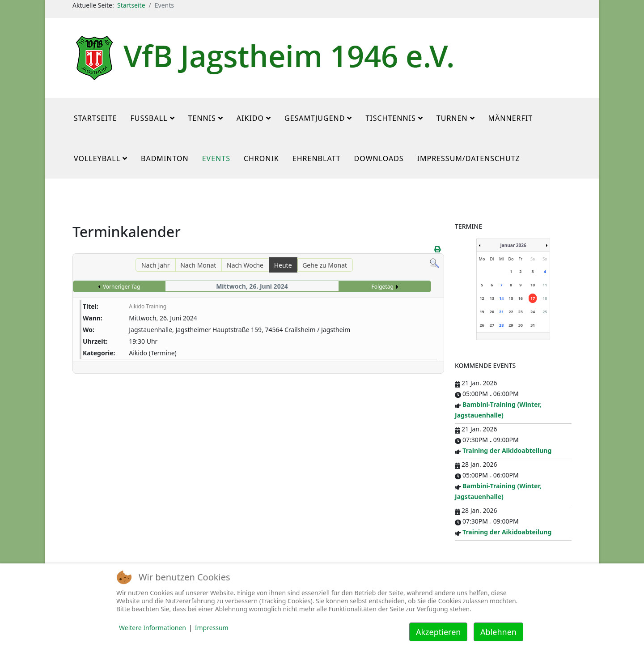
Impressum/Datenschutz (469, 158)
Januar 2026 (513, 245)
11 (545, 285)
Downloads (379, 158)
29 (511, 325)
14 (501, 298)
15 (511, 298)
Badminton (165, 158)
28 (501, 325)
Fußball (149, 118)
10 (533, 285)
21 (501, 312)
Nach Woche (245, 265)
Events (216, 158)
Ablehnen (498, 632)
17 (533, 298)
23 (521, 312)
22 (511, 312)
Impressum (212, 628)
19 (482, 312)
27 (492, 325)
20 (492, 312)
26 (482, 325)
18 (545, 298)
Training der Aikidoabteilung (507, 450)
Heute (283, 265)
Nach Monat (198, 265)
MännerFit (511, 118)
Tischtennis (390, 118)
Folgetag (383, 287)
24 (533, 312)
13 (492, 298)
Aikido (250, 118)
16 (521, 298)
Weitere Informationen (153, 628)
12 (482, 298)
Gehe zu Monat (325, 265)
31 (533, 325)
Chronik (261, 158)
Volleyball (97, 158)
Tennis (202, 118)
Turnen (452, 118)
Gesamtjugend (315, 118)
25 (545, 312)
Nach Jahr (156, 265)
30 (521, 325)
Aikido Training (148, 306)
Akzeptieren (438, 632)
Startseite (131, 5)
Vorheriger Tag (121, 287)
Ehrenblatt (317, 158)
